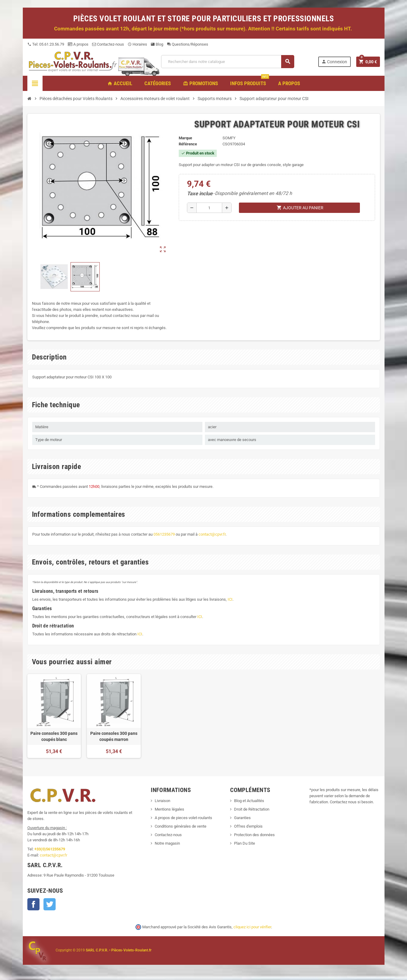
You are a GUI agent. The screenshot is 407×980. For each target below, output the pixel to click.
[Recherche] (227, 62)
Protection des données (254, 835)
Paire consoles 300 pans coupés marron (114, 736)
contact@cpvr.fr (212, 534)
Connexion (334, 62)
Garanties (242, 818)
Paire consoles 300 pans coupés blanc (54, 736)
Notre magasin (167, 843)
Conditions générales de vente (181, 826)
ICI (230, 599)
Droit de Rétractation (252, 809)
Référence (188, 144)
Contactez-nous (108, 44)
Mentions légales (169, 809)
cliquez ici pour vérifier (252, 927)
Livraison (162, 801)
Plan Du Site (245, 843)
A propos (78, 44)
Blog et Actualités (249, 801)
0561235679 (164, 534)
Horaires (137, 44)
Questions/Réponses (188, 44)
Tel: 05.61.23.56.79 (46, 44)
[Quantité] (209, 208)
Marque (185, 138)
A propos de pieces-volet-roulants (183, 818)
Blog (157, 44)
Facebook (33, 904)
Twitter (50, 904)
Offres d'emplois (248, 826)
